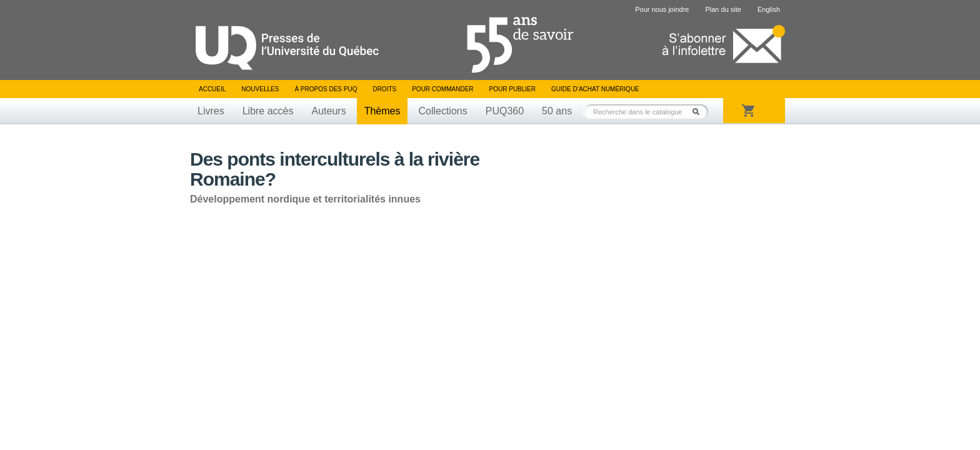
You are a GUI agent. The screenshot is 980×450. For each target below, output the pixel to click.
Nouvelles (260, 89)
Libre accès (268, 111)
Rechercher (699, 112)
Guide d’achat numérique (595, 89)
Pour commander (442, 89)
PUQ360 (505, 111)
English (769, 9)
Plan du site (723, 9)
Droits (384, 89)
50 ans (557, 111)
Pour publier (512, 89)
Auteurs (329, 111)
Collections (442, 111)
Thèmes (382, 111)
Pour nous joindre (662, 9)
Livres (211, 111)
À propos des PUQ (326, 89)
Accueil (212, 89)
